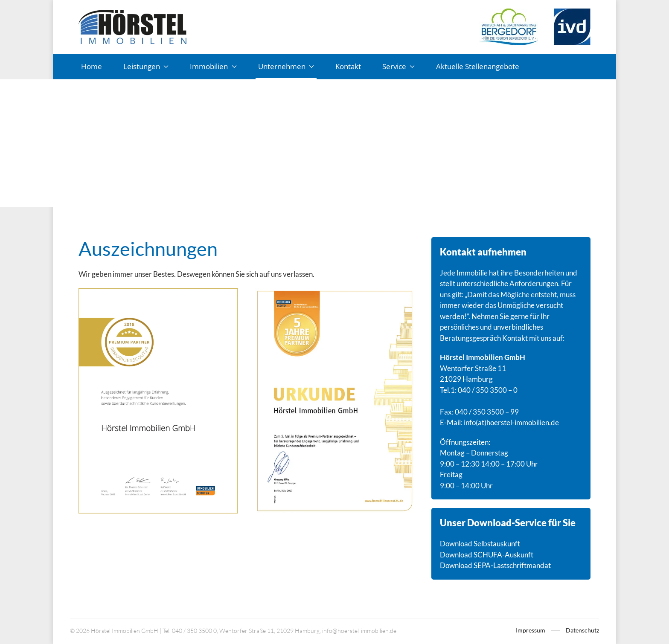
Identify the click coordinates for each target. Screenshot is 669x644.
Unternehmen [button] (286, 66)
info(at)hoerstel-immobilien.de (511, 422)
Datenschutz (582, 630)
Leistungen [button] (146, 66)
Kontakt (348, 66)
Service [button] (398, 66)
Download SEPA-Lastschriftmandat (495, 565)
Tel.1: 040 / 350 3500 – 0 (479, 390)
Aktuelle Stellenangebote (478, 66)
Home (92, 66)
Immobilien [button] (213, 66)
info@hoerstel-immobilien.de (359, 631)
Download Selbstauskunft (480, 544)
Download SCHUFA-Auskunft (487, 555)
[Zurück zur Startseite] (132, 27)
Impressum (531, 630)
